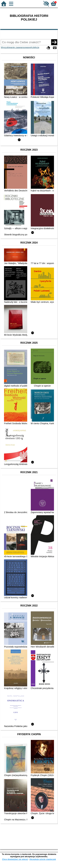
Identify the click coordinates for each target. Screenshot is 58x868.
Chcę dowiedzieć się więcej (15, 859)
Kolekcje (35, 47)
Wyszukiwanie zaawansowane (16, 47)
